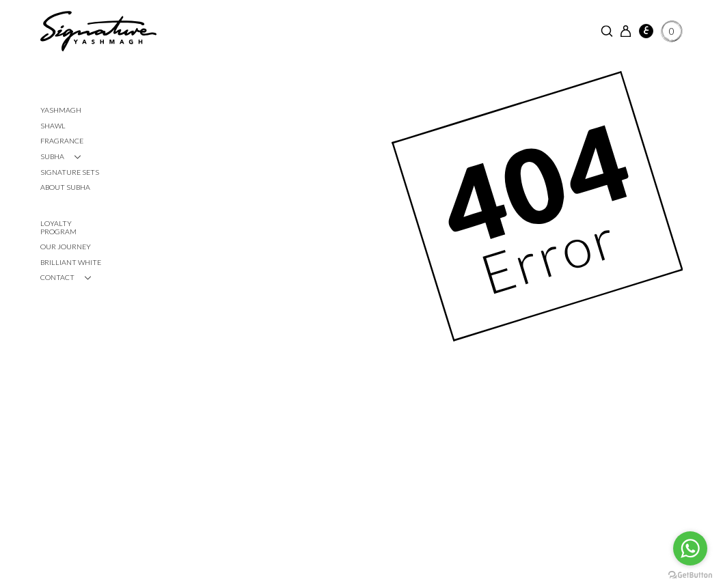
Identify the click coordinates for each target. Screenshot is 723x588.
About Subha (65, 187)
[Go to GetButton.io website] (690, 574)
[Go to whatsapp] (690, 548)
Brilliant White (71, 262)
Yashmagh (61, 110)
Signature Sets (70, 172)
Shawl (53, 126)
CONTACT (57, 277)
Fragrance (62, 141)
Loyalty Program (58, 227)
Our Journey (66, 247)
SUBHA (52, 156)
